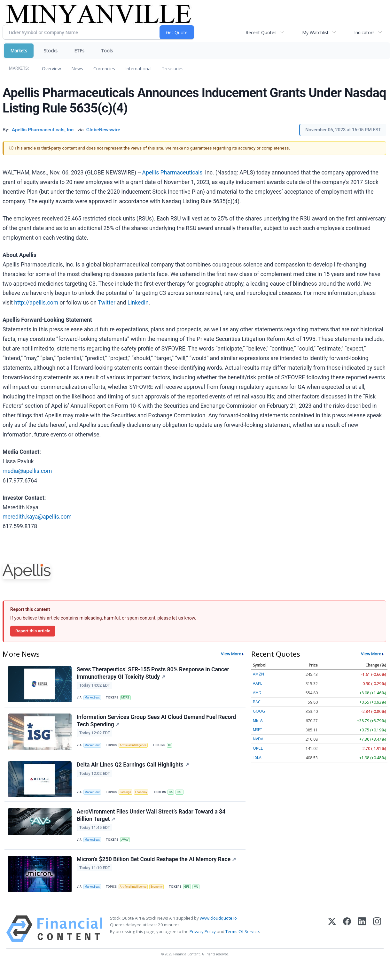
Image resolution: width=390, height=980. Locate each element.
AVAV (128, 849)
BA (176, 798)
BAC (257, 702)
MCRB (128, 699)
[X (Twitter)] (332, 942)
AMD (257, 693)
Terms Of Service (242, 945)
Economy (145, 798)
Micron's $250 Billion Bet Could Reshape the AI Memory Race (157, 871)
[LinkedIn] (362, 942)
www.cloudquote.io (218, 931)
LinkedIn (138, 303)
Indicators (364, 32)
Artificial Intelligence (136, 749)
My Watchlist (315, 32)
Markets (19, 51)
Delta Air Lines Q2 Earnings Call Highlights (133, 771)
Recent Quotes (261, 32)
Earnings (128, 798)
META (258, 720)
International (138, 69)
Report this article (33, 631)
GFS (193, 898)
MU (203, 898)
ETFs (79, 51)
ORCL (258, 748)
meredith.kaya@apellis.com (37, 517)
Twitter (107, 303)
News (77, 69)
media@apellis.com (27, 471)
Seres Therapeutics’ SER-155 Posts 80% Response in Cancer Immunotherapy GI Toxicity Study (154, 674)
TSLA (257, 757)
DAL (185, 798)
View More (231, 654)
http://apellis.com (36, 303)
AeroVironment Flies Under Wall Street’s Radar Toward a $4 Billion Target (152, 824)
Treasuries (173, 69)
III (174, 749)
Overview (51, 69)
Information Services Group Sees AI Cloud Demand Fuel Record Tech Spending (157, 725)
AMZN (258, 674)
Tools (107, 51)
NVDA (258, 739)
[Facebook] (347, 942)
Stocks (51, 51)
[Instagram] (377, 942)
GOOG (259, 711)
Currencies (104, 69)
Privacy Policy (203, 945)
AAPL (257, 683)
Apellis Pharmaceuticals (172, 173)
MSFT (257, 730)
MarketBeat (94, 699)
